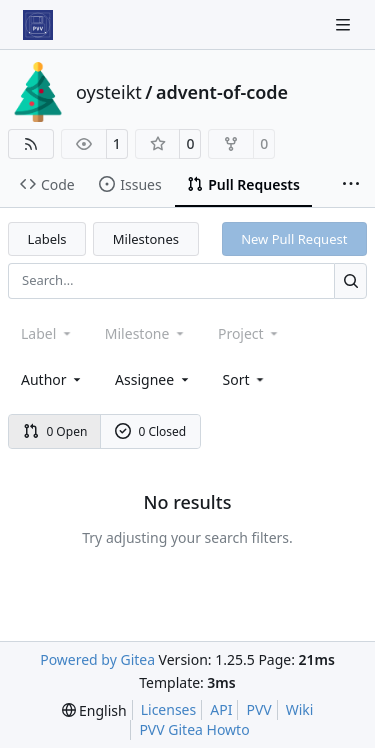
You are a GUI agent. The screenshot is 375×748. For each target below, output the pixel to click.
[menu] (245, 379)
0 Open (55, 431)
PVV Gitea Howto (194, 729)
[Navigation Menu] (345, 24)
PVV (258, 709)
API (221, 709)
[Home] (38, 25)
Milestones (146, 239)
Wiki (300, 709)
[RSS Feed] (31, 144)
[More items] (351, 185)
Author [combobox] (52, 379)
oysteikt (109, 92)
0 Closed (151, 431)
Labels (47, 239)
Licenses (169, 709)
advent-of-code (222, 92)
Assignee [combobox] (153, 379)
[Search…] (350, 280)
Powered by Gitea (97, 659)
